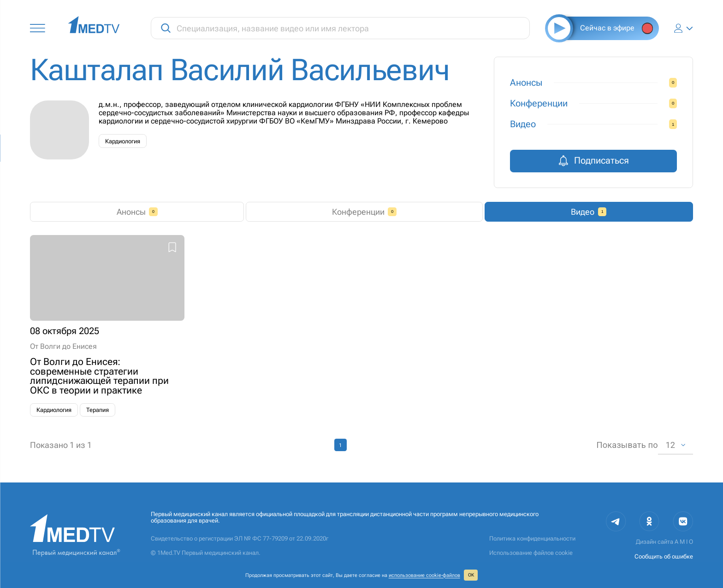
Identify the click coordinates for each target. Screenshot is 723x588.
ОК (471, 575)
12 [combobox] (670, 445)
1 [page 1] (341, 445)
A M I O (684, 542)
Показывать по (627, 445)
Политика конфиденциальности (532, 538)
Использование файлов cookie (531, 553)
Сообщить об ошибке (664, 556)
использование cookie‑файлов (424, 575)
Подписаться (593, 161)
